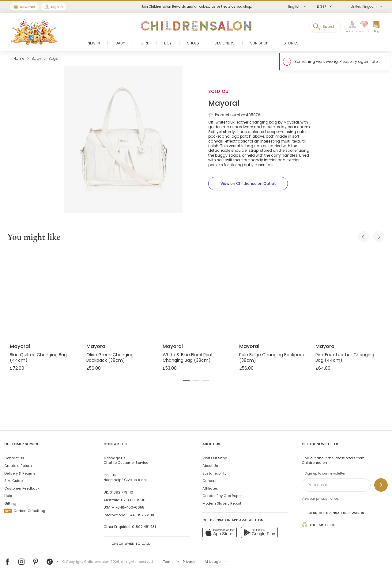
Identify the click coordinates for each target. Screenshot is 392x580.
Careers (209, 481)
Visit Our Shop (215, 458)
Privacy (189, 562)
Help (8, 496)
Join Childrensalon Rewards (333, 513)
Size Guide (13, 481)
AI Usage (213, 562)
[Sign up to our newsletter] (381, 485)
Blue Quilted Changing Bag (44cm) (38, 357)
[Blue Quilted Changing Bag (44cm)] (43, 294)
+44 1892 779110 (142, 515)
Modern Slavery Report (222, 503)
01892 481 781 (144, 527)
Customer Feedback (22, 488)
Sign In (57, 7)
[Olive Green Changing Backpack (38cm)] (120, 294)
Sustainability (214, 473)
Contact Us (14, 458)
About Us (210, 466)
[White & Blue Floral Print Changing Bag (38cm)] (196, 294)
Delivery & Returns (20, 473)
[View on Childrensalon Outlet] (248, 184)
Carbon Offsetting (25, 511)
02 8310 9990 (133, 500)
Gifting (10, 503)
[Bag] (376, 27)
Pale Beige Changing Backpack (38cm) (272, 357)
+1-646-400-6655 (128, 507)
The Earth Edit (319, 525)
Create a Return (18, 466)
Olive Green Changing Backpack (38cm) (110, 357)
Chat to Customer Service (126, 460)
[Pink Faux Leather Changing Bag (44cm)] (349, 294)
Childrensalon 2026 (102, 562)
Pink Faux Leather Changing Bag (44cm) (345, 357)
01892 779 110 (121, 492)
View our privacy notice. (320, 499)
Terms (168, 562)
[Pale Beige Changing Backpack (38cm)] (273, 294)
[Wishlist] (362, 27)
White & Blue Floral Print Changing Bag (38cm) (188, 357)
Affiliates (210, 488)
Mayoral (224, 103)
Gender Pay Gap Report (223, 496)
